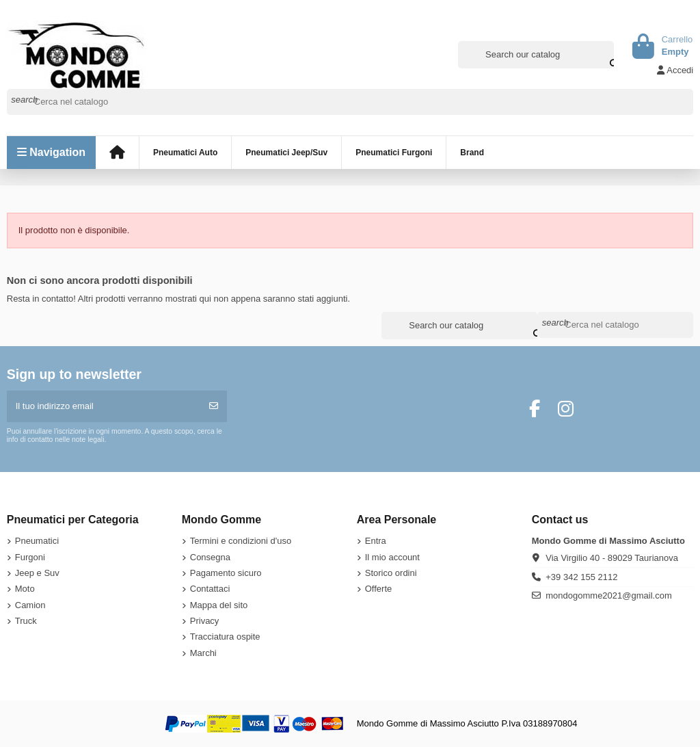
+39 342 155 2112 (581, 577)
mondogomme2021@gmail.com (608, 595)
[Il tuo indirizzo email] (104, 406)
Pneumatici (37, 541)
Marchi (203, 653)
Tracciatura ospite (225, 637)
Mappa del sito (219, 605)
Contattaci (210, 589)
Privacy (205, 621)
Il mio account (392, 557)
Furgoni (30, 557)
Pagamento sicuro (226, 573)
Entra (376, 541)
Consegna (210, 557)
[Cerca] (350, 102)
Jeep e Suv (37, 573)
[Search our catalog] (605, 55)
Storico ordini (391, 573)
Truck (26, 621)
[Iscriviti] (214, 406)
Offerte (379, 589)
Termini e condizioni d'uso (241, 541)
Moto (25, 589)
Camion (30, 605)
